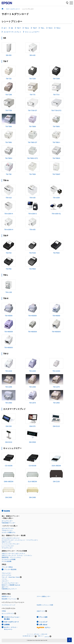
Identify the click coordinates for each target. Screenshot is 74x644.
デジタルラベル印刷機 (9, 559)
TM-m (27, 28)
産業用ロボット (6, 596)
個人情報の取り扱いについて (30, 636)
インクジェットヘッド (9, 605)
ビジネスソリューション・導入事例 (12, 618)
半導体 (4, 611)
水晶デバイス (41, 611)
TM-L (43, 28)
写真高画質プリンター (9, 523)
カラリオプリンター (8, 528)
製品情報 (7, 511)
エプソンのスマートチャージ (11, 538)
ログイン (44, 628)
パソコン (4, 579)
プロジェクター (6, 573)
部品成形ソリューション (9, 599)
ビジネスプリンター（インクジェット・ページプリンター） (20, 540)
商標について (41, 636)
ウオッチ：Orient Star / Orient (11, 577)
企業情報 (7, 625)
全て (5, 28)
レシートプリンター (8, 546)
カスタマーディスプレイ (12, 32)
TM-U (58, 28)
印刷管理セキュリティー (9, 589)
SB (12, 28)
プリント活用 (43, 617)
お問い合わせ (43, 625)
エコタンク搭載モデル (9, 532)
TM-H (50, 28)
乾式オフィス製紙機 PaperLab (11, 585)
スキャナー (5, 581)
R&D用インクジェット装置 (45, 605)
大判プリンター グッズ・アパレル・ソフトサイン (17, 556)
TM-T (19, 28)
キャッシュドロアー (32, 32)
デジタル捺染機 (6, 561)
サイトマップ (30, 634)
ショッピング (43, 622)
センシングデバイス (8, 613)
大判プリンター (6, 542)
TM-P (35, 28)
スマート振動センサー (44, 596)
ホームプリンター (7, 521)
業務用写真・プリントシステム (11, 557)
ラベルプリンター (7, 548)
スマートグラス (6, 575)
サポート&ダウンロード (11, 622)
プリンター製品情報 (10, 569)
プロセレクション (7, 530)
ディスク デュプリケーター (10, 583)
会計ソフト (5, 587)
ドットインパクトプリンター (11, 544)
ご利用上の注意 (44, 634)
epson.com (47, 637)
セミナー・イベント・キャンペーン (11, 628)
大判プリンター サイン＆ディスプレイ (13, 554)
